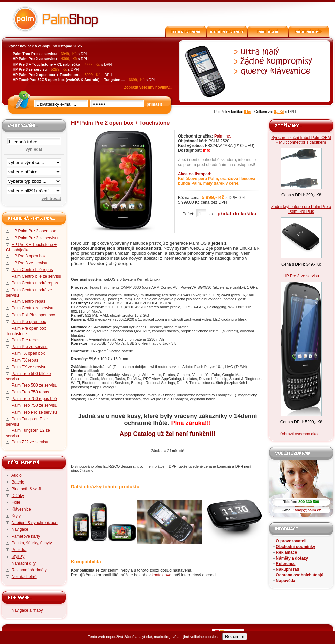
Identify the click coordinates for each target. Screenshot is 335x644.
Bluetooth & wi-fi (26, 489)
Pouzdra (19, 550)
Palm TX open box (28, 353)
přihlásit (154, 104)
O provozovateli (291, 541)
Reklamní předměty (29, 570)
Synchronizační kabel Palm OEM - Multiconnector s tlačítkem (301, 140)
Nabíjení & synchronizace (35, 523)
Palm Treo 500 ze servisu (34, 385)
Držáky (18, 496)
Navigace (20, 529)
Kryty (16, 516)
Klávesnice (21, 509)
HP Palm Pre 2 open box (34, 231)
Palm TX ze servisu (29, 367)
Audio (16, 475)
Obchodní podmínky (295, 547)
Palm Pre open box (29, 322)
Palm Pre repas (26, 340)
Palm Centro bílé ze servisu (36, 276)
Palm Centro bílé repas (32, 270)
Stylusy (18, 556)
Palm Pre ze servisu (30, 347)
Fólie (16, 502)
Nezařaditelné (24, 577)
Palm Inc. (223, 136)
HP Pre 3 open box (29, 256)
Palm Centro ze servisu (32, 308)
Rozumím (235, 636)
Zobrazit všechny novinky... (148, 87)
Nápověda (285, 581)
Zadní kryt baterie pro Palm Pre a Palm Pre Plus (301, 209)
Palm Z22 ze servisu (30, 442)
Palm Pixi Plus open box (33, 315)
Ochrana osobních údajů (300, 575)
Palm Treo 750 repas (30, 392)
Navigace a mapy (27, 610)
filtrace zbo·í (34, 180)
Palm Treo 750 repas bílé (34, 399)
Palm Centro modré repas (35, 283)
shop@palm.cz (308, 510)
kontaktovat (162, 575)
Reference (286, 564)
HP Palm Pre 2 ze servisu (35, 238)
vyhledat (34, 149)
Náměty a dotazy (292, 558)
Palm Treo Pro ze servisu (34, 412)
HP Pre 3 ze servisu (29, 263)
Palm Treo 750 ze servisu (34, 405)
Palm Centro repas (28, 301)
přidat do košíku (237, 213)
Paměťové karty (26, 536)
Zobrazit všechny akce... (301, 434)
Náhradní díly (24, 563)
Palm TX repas (25, 360)
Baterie (18, 482)
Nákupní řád (287, 569)
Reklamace (286, 552)
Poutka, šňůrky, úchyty (32, 543)
